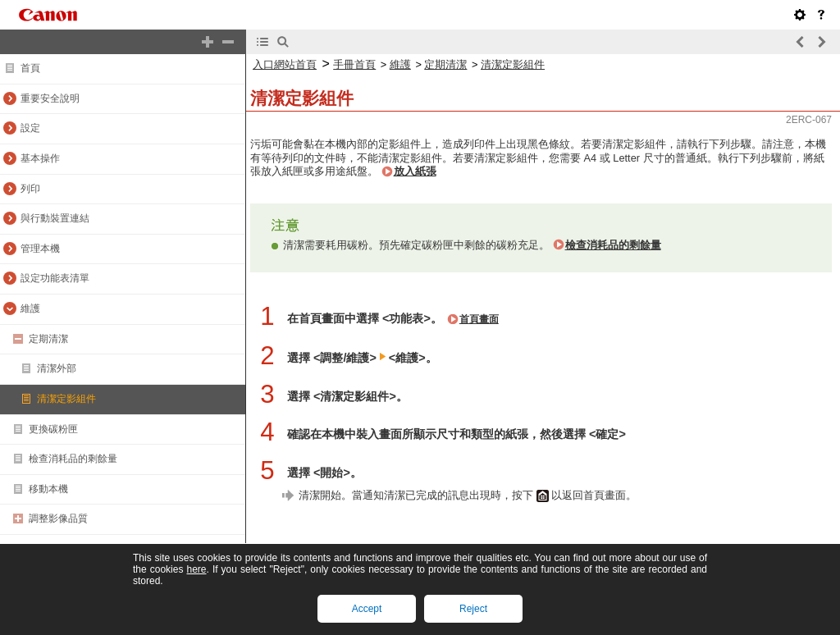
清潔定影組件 (513, 64)
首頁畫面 (479, 319)
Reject (473, 609)
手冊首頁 (354, 64)
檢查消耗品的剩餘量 (613, 245)
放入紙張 (415, 171)
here (196, 569)
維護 (400, 64)
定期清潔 (445, 64)
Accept (367, 609)
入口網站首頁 (285, 64)
